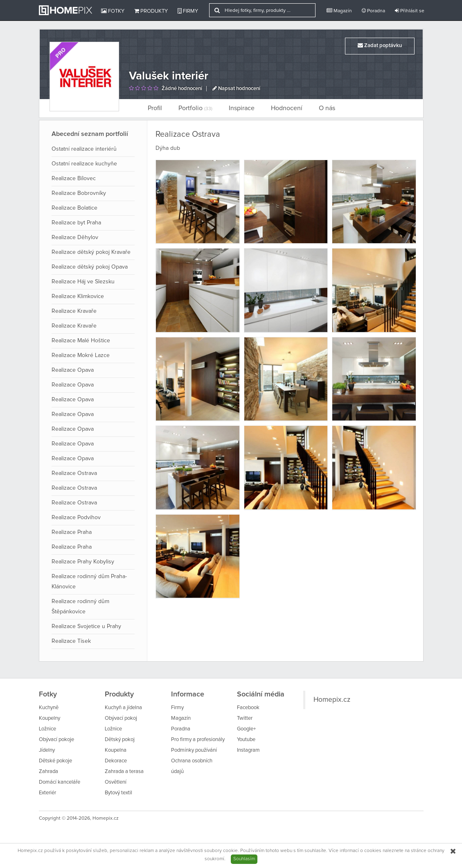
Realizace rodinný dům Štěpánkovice (80, 607)
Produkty (151, 11)
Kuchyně (49, 708)
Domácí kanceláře (60, 782)
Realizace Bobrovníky (79, 193)
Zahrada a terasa (124, 772)
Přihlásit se (410, 11)
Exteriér (47, 793)
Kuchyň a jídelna (123, 708)
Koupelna (116, 750)
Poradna (373, 11)
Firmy (188, 11)
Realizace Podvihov (76, 518)
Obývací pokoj (121, 718)
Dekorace (116, 761)
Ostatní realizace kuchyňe (84, 164)
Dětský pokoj (120, 740)
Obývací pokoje (56, 740)
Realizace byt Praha (76, 223)
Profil (155, 108)
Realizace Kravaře (74, 311)
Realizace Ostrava (74, 473)
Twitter (245, 718)
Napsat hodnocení (236, 89)
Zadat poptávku (380, 45)
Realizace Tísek (71, 641)
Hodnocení (287, 108)
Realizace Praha (72, 532)
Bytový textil (118, 793)
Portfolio (195, 108)
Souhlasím (244, 859)
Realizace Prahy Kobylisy (83, 562)
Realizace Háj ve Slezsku (83, 282)
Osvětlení (116, 782)
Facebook (248, 708)
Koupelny (50, 718)
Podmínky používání (194, 750)
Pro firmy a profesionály (198, 740)
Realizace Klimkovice (78, 296)
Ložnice (47, 729)
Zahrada (48, 772)
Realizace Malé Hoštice (81, 341)
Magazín (339, 11)
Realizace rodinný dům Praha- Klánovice (89, 582)
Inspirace (242, 108)
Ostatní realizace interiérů (84, 149)
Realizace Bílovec (74, 179)
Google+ (246, 729)
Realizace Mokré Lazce (81, 355)
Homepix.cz (332, 700)
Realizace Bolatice (74, 208)
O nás (327, 108)
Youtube (246, 740)
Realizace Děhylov (75, 237)
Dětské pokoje (55, 761)
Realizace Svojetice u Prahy (86, 626)
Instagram (248, 750)
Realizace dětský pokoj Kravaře (91, 252)
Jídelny (47, 750)
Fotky (113, 11)
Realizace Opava (73, 370)
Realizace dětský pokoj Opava (90, 267)
